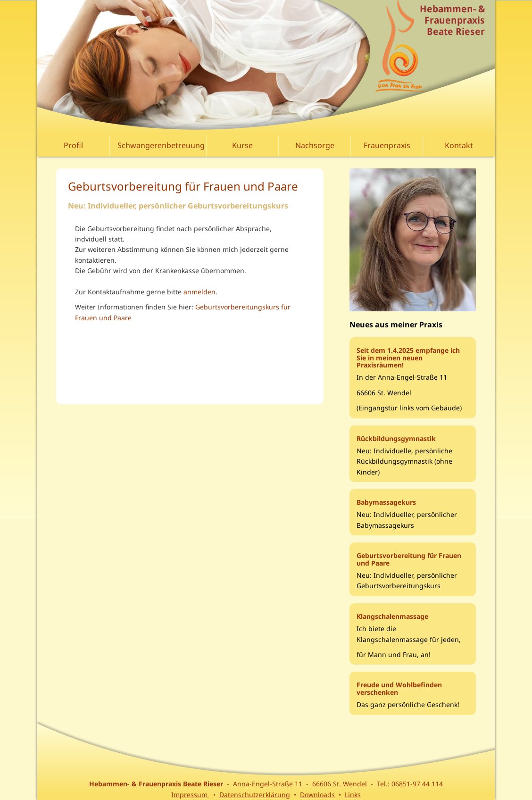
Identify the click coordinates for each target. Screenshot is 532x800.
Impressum (190, 795)
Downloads (317, 795)
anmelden (199, 292)
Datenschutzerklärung (255, 795)
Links (353, 795)
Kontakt (459, 145)
